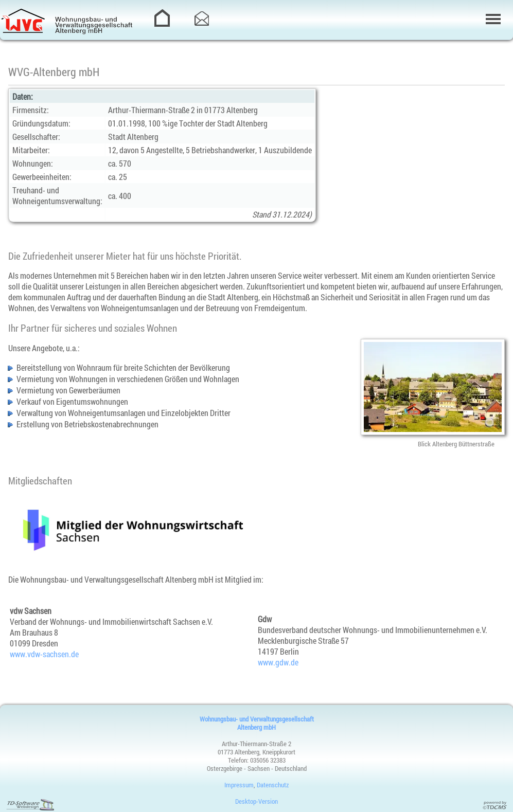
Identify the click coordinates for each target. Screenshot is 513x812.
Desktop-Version (256, 801)
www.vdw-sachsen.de (44, 654)
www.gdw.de (278, 662)
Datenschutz (273, 785)
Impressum (239, 785)
